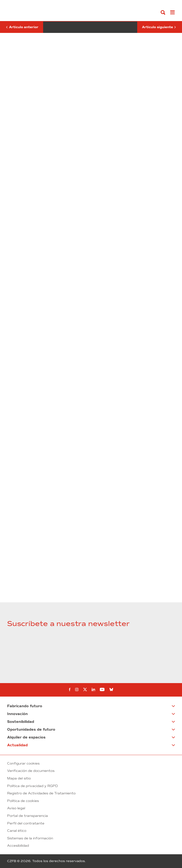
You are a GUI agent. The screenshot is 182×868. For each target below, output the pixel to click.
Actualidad (17, 745)
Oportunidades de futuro (31, 729)
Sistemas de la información (30, 838)
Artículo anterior (22, 25)
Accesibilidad (18, 846)
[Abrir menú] (173, 12)
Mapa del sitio (19, 778)
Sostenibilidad (21, 722)
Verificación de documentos (31, 771)
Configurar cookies (23, 763)
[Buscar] (163, 12)
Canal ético (17, 831)
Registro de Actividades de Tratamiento (41, 793)
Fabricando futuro (25, 706)
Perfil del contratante (26, 823)
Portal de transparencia (27, 816)
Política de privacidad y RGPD (32, 786)
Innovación (17, 714)
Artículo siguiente (159, 27)
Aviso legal (16, 808)
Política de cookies (23, 801)
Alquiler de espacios (26, 737)
